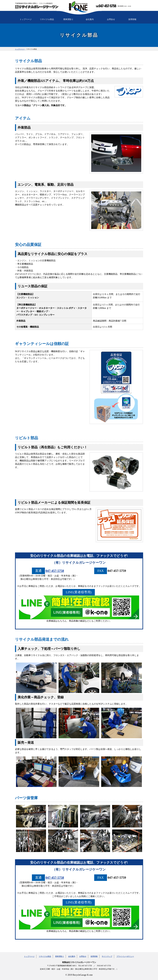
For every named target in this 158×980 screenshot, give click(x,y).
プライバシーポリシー (125, 956)
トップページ (26, 19)
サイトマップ (107, 956)
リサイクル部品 (47, 19)
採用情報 (132, 19)
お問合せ (111, 19)
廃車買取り (68, 19)
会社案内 (90, 19)
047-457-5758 (107, 6)
